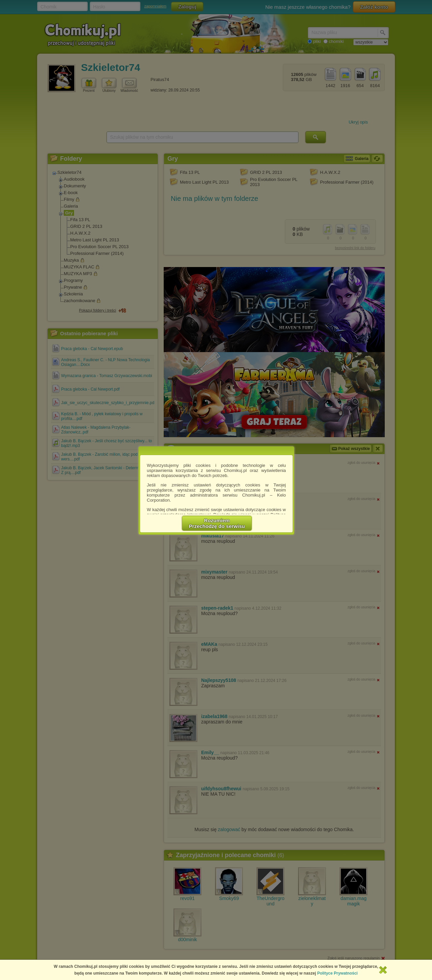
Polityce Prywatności (337, 973)
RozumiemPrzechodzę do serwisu (217, 523)
